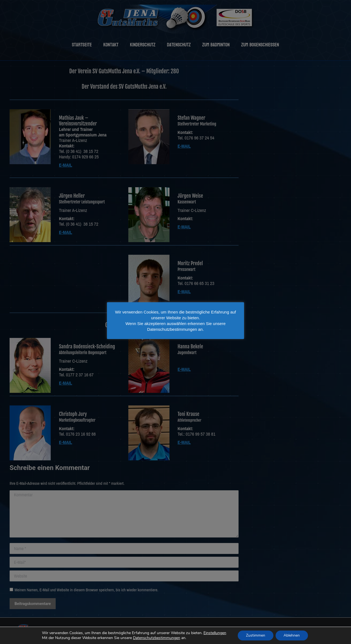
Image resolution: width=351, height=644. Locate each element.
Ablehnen (291, 635)
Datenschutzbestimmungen (157, 638)
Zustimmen (255, 635)
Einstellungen (214, 633)
